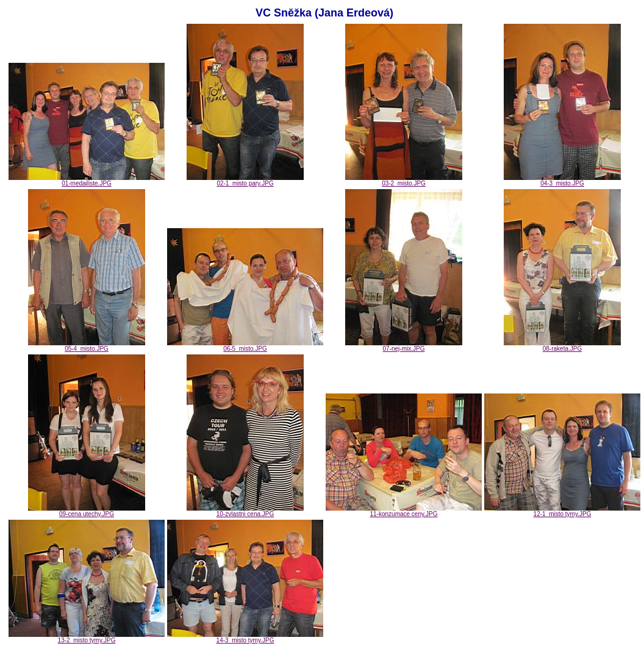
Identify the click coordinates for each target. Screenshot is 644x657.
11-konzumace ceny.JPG (404, 511)
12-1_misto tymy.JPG (562, 511)
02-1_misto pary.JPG (245, 181)
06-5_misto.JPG (245, 346)
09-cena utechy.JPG (87, 511)
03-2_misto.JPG (404, 181)
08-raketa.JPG (562, 346)
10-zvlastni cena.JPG (245, 511)
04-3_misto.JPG (562, 181)
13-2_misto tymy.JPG (87, 637)
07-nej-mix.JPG (404, 346)
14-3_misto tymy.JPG (245, 637)
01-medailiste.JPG (87, 181)
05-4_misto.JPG (87, 346)
